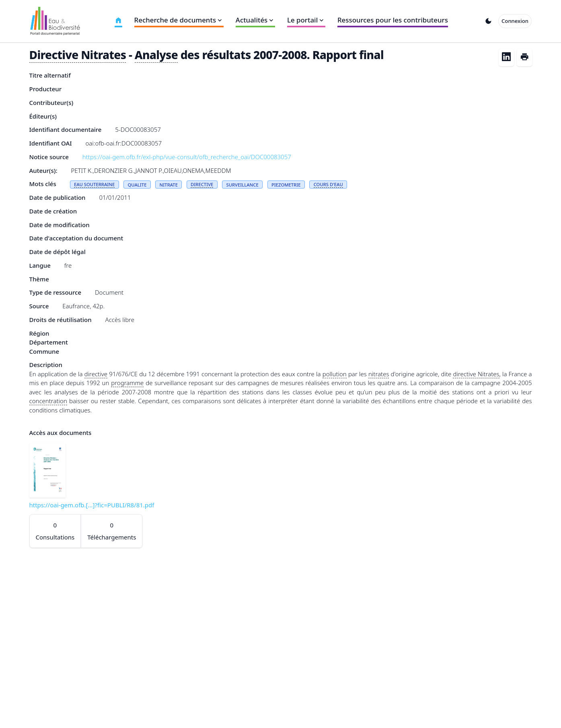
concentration (48, 401)
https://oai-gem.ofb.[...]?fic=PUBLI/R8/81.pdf (92, 505)
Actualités (255, 20)
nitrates (379, 374)
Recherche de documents (179, 20)
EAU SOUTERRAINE (94, 184)
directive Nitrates (476, 374)
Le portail (306, 20)
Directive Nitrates (78, 55)
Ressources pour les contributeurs (393, 20)
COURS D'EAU (328, 184)
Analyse (156, 55)
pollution (335, 374)
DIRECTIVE (202, 184)
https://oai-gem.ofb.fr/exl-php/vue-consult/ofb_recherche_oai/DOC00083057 (187, 157)
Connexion (515, 21)
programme (127, 383)
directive (96, 374)
